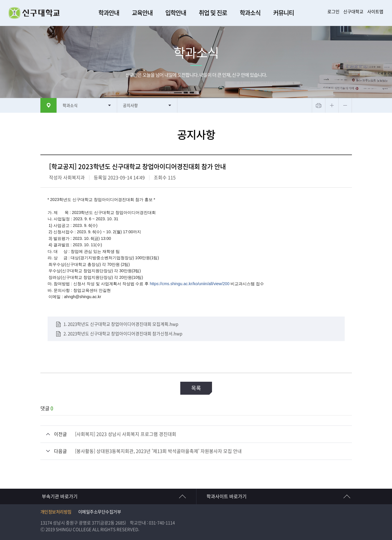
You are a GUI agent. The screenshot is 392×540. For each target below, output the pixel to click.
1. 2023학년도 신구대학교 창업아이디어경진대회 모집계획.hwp (121, 324)
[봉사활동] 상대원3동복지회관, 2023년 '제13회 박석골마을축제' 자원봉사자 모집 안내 (158, 451)
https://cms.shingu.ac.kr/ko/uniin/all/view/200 (190, 284)
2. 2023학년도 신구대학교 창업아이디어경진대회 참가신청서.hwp (123, 333)
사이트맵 (375, 12)
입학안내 (176, 13)
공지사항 (130, 106)
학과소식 (250, 13)
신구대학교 (353, 12)
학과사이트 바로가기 (227, 496)
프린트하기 (319, 105)
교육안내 (142, 13)
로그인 (333, 12)
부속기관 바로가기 (60, 496)
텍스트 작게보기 (345, 105)
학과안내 (109, 13)
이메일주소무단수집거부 (100, 512)
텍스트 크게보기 (332, 105)
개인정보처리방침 (56, 512)
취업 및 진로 (213, 13)
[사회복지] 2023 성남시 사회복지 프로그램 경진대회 (126, 434)
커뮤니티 (284, 13)
